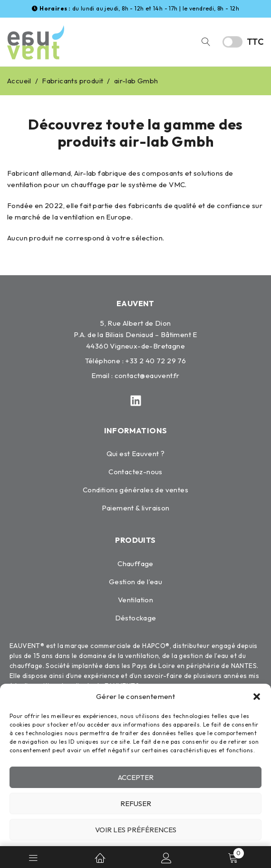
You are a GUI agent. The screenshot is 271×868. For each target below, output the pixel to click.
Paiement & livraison (136, 508)
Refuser (136, 803)
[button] (257, 697)
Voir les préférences (136, 830)
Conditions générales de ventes (135, 490)
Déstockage (136, 618)
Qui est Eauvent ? (136, 454)
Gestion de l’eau (135, 582)
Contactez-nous (135, 472)
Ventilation (135, 600)
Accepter (136, 777)
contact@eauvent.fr (147, 375)
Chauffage (135, 564)
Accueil (19, 81)
